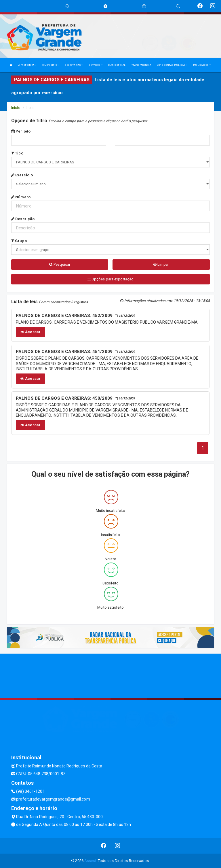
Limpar (161, 264)
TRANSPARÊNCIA (141, 65)
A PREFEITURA (27, 65)
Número (21, 197)
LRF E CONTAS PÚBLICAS (172, 65)
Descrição (23, 219)
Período (21, 131)
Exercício (22, 175)
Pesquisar (60, 264)
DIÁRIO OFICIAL (117, 65)
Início (16, 108)
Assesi (90, 861)
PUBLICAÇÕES (202, 65)
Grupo (19, 241)
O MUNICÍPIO (51, 65)
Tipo (17, 153)
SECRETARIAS (74, 65)
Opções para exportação (110, 279)
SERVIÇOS (96, 65)
